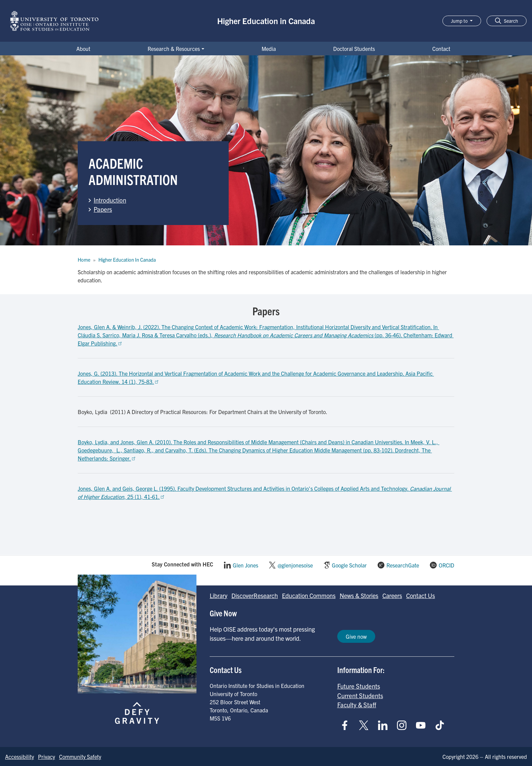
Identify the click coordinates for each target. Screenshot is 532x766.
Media (269, 49)
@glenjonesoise (295, 565)
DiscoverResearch (255, 595)
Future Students (359, 686)
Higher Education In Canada (127, 260)
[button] (507, 21)
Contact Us (421, 595)
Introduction (110, 200)
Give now (356, 636)
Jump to (460, 21)
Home (84, 260)
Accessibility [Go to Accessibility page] (20, 756)
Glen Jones (245, 565)
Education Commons (309, 595)
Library (218, 595)
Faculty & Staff (357, 705)
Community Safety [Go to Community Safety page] (80, 756)
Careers (392, 595)
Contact (441, 49)
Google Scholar (349, 565)
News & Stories (359, 595)
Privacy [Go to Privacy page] (46, 756)
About (83, 49)
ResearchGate (403, 565)
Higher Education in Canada (266, 21)
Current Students (360, 695)
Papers (103, 209)
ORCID (446, 565)
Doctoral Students (354, 49)
